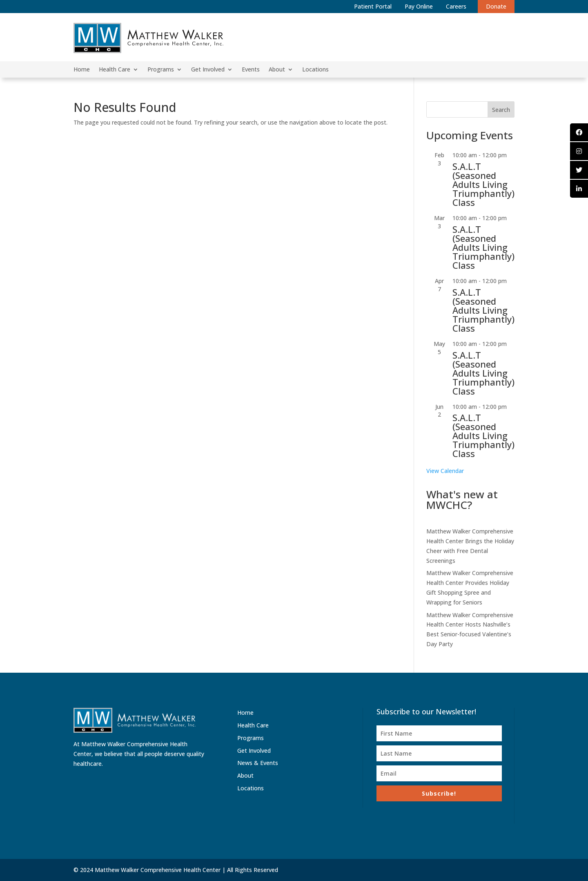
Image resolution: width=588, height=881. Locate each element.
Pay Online (419, 6)
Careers (456, 6)
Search (501, 110)
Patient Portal (373, 6)
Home (82, 70)
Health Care (115, 70)
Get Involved (208, 70)
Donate (496, 6)
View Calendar (445, 471)
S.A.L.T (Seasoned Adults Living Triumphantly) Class (483, 184)
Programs (161, 70)
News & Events (258, 763)
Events (251, 70)
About (277, 70)
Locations (315, 70)
